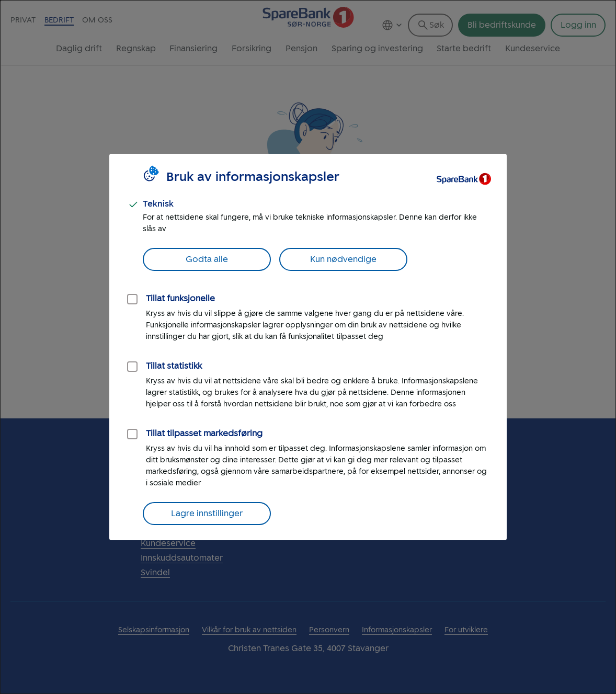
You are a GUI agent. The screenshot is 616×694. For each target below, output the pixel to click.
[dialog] (308, 347)
